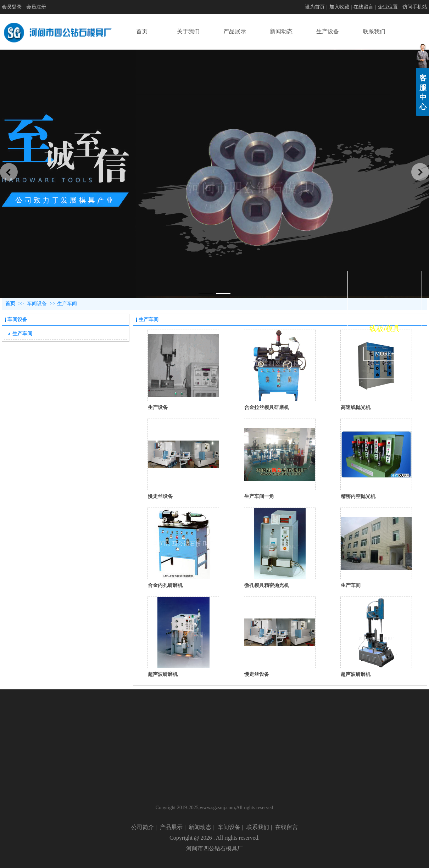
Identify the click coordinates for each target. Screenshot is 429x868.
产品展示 (171, 827)
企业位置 (388, 7)
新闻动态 (200, 827)
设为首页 (315, 7)
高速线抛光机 (356, 407)
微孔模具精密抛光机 (267, 585)
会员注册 (36, 7)
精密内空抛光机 (358, 496)
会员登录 (12, 7)
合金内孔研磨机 (165, 585)
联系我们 (258, 827)
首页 (10, 304)
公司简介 (143, 827)
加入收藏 (339, 7)
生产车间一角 (259, 496)
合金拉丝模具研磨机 (267, 407)
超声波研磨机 (163, 674)
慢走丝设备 (160, 496)
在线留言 (363, 7)
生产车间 (67, 304)
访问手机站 (415, 7)
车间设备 (37, 304)
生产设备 (158, 407)
